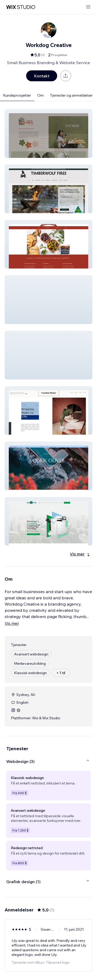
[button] (48, 133)
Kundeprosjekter (17, 95)
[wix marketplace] (21, 7)
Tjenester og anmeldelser (71, 95)
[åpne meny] (88, 7)
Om (40, 95)
